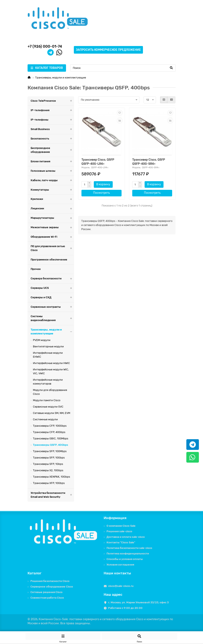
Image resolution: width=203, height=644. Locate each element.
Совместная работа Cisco (47, 598)
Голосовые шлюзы (52, 171)
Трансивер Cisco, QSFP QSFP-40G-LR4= (98, 162)
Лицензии (52, 209)
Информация (115, 518)
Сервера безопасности (52, 279)
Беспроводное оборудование (52, 150)
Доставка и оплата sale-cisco (126, 537)
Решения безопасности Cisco (50, 581)
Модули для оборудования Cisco (50, 392)
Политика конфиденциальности (128, 554)
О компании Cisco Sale (121, 526)
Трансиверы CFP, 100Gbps (50, 426)
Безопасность (52, 139)
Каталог (35, 573)
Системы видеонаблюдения (52, 318)
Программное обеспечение (49, 260)
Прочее (36, 269)
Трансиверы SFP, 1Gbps (48, 464)
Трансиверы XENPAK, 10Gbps (52, 477)
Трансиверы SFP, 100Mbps (50, 451)
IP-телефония (52, 110)
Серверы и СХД (52, 298)
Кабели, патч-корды (52, 180)
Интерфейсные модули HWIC (51, 363)
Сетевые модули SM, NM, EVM (52, 413)
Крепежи (52, 199)
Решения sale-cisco (119, 531)
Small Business (52, 129)
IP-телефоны (52, 120)
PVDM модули (42, 340)
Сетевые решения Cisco (46, 592)
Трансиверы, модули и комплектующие (61, 78)
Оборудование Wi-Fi (52, 237)
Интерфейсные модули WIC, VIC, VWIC (51, 371)
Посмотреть (101, 193)
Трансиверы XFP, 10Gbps (49, 483)
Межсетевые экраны (52, 228)
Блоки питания (52, 162)
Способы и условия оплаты (125, 559)
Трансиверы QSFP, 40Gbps (50, 445)
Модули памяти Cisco (47, 400)
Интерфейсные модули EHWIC (48, 355)
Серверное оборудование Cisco (52, 587)
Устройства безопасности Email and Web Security (52, 495)
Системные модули (45, 419)
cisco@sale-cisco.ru (121, 586)
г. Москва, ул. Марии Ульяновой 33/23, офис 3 (138, 602)
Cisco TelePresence (52, 101)
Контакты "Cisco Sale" (121, 542)
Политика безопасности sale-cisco (129, 548)
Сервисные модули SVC (48, 407)
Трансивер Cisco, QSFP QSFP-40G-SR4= (149, 162)
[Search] (123, 68)
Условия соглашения (120, 565)
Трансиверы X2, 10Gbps (48, 470)
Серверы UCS (52, 288)
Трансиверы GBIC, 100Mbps (51, 438)
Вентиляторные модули (48, 346)
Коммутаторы (52, 190)
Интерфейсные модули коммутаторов (48, 382)
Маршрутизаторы (52, 218)
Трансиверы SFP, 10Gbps (49, 458)
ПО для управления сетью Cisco (52, 248)
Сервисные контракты (52, 307)
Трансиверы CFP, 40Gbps (49, 432)
